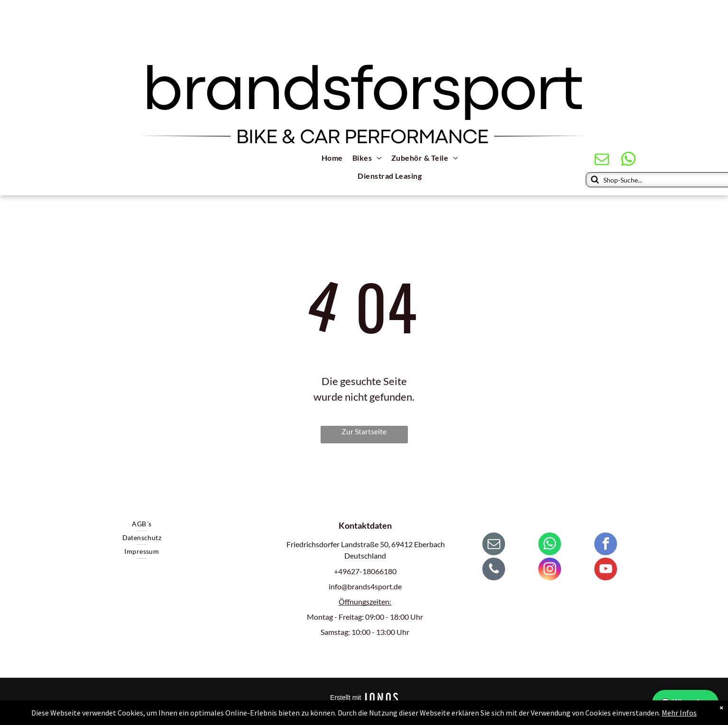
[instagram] (550, 570)
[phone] (494, 570)
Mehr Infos (679, 713)
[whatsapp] (629, 160)
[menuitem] (332, 159)
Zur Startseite (364, 431)
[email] (602, 160)
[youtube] (606, 570)
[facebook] (606, 545)
